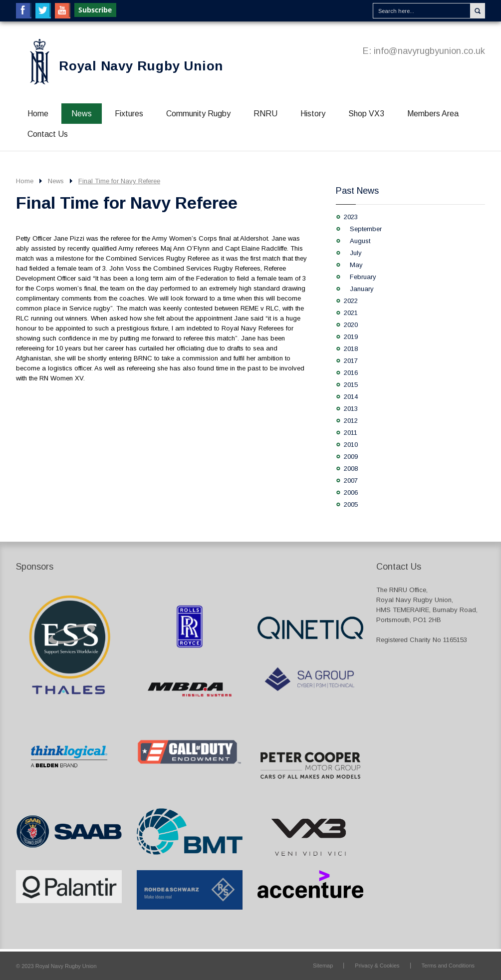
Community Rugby (198, 114)
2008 (351, 469)
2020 (351, 325)
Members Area (433, 114)
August (360, 241)
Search (478, 11)
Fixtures (129, 114)
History (313, 114)
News (82, 114)
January (362, 289)
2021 (351, 313)
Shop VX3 (366, 114)
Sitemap (323, 966)
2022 (351, 301)
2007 (351, 481)
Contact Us (48, 134)
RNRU (265, 114)
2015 (351, 385)
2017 (351, 361)
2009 (351, 457)
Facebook (24, 11)
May (356, 265)
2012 (351, 421)
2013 (351, 409)
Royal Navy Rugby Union (141, 66)
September (366, 229)
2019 (351, 337)
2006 (351, 492)
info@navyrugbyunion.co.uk (429, 51)
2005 (351, 504)
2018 (351, 349)
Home (38, 114)
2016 (351, 373)
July (356, 253)
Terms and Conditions (448, 966)
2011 (351, 433)
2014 (351, 397)
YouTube (63, 11)
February (363, 277)
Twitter (43, 11)
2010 (351, 445)
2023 (351, 217)
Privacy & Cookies (377, 966)
